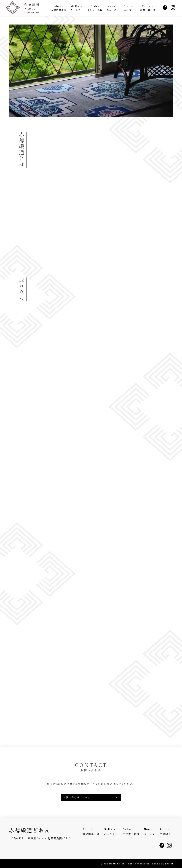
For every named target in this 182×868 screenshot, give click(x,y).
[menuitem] (59, 8)
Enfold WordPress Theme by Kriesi (151, 864)
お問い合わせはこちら (77, 797)
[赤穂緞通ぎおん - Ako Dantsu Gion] (27, 8)
